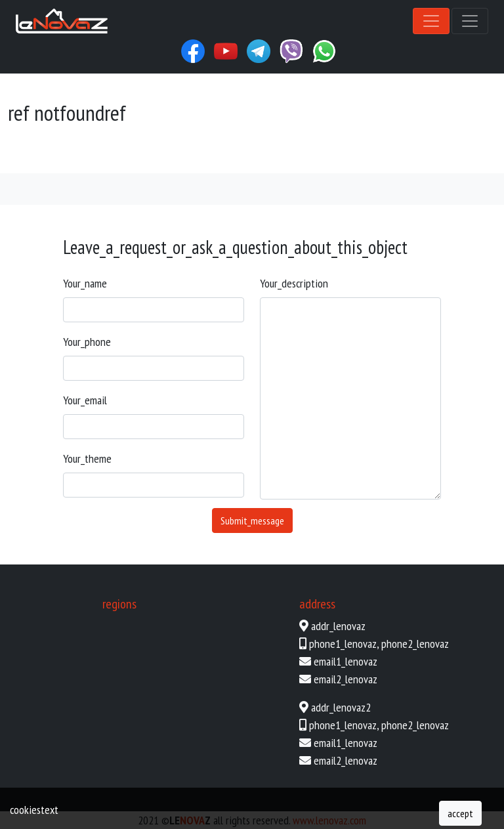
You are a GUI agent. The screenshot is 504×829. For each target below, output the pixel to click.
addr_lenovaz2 (341, 707)
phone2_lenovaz (415, 644)
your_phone (87, 342)
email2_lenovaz (346, 679)
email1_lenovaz (346, 661)
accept (460, 813)
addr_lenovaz (338, 626)
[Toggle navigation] (431, 21)
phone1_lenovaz (343, 644)
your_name (85, 283)
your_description (294, 283)
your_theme (87, 458)
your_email (85, 400)
